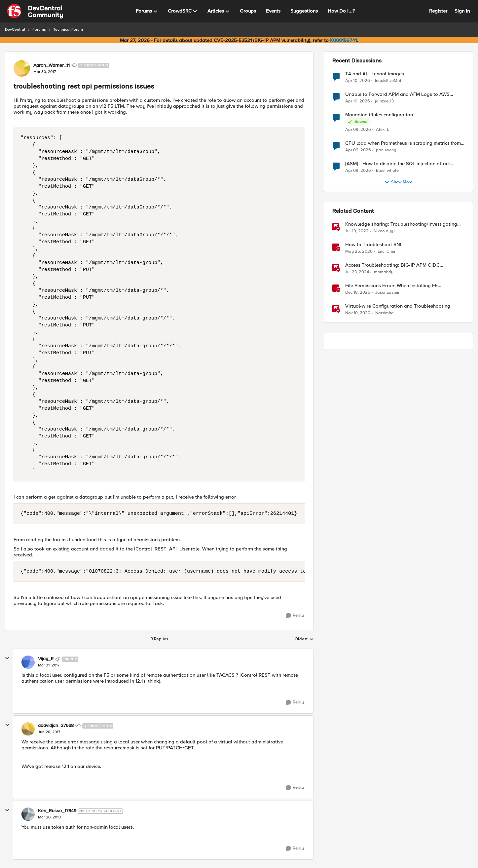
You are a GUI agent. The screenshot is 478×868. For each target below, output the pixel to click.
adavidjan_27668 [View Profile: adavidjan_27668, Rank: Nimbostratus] (56, 726)
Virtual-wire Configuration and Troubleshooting (398, 306)
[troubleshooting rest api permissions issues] (49, 665)
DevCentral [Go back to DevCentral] (15, 30)
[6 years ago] (359, 252)
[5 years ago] (358, 313)
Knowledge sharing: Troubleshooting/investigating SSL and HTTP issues (401, 224)
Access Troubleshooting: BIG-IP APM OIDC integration (392, 265)
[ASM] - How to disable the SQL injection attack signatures (398, 164)
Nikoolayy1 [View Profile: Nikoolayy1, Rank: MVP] (384, 231)
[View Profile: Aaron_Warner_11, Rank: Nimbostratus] (22, 68)
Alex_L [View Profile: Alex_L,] (383, 130)
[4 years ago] (357, 231)
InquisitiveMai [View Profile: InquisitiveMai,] (388, 80)
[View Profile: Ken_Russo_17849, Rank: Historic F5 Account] (28, 814)
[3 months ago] (358, 81)
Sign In (462, 11)
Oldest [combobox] (304, 639)
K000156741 (343, 40)
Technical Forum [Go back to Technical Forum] (68, 30)
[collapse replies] (7, 658)
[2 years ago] (357, 272)
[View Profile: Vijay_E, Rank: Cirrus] (28, 662)
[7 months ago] (358, 293)
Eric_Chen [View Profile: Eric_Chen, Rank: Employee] (387, 252)
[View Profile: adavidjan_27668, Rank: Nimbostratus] (28, 729)
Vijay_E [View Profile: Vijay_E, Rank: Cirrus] (46, 659)
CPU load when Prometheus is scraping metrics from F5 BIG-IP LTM (403, 143)
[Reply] (295, 616)
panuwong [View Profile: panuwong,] (386, 150)
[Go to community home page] (35, 11)
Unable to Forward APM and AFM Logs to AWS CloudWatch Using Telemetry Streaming (397, 94)
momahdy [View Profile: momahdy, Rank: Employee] (384, 272)
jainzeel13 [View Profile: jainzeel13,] (384, 101)
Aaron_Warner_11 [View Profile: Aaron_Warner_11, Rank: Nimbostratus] (52, 65)
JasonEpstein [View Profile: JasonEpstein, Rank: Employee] (388, 293)
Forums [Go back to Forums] (39, 30)
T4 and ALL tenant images (375, 74)
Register (438, 11)
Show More (398, 182)
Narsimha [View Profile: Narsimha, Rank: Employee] (385, 313)
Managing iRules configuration (379, 115)
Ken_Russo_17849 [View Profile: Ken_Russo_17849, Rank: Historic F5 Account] (57, 811)
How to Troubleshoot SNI (373, 245)
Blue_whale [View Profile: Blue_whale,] (387, 171)
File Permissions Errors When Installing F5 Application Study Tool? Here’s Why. (391, 286)
